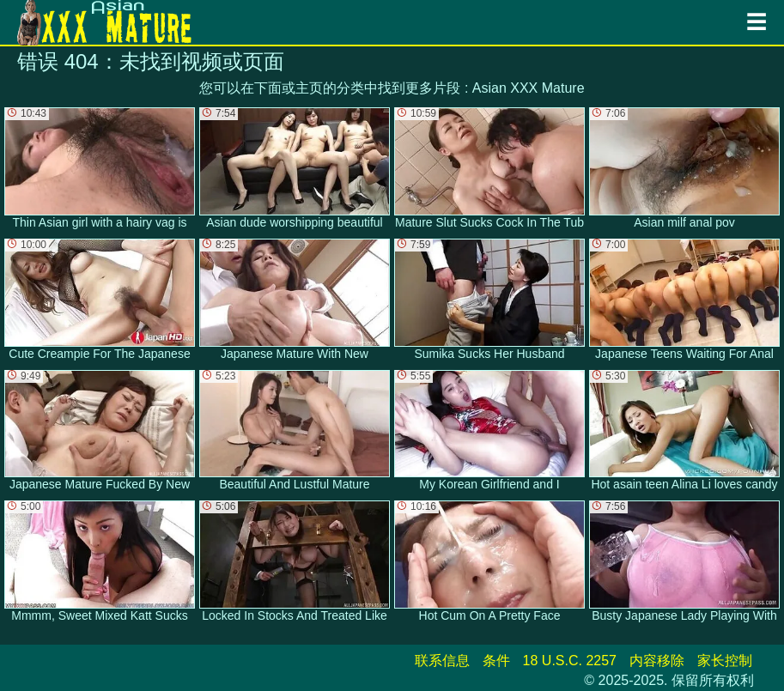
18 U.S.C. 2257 (570, 661)
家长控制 (725, 661)
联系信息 (442, 661)
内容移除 (657, 661)
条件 (496, 661)
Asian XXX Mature (529, 88)
